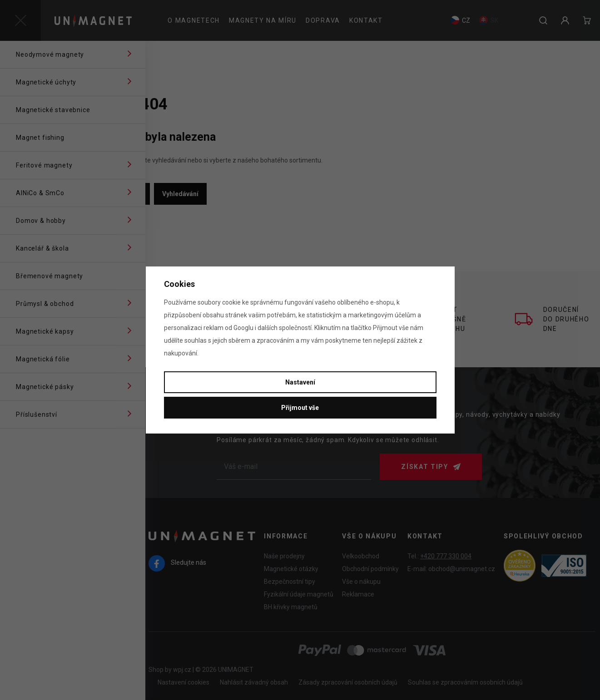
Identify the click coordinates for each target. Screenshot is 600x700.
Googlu (243, 328)
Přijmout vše (300, 408)
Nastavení (300, 382)
